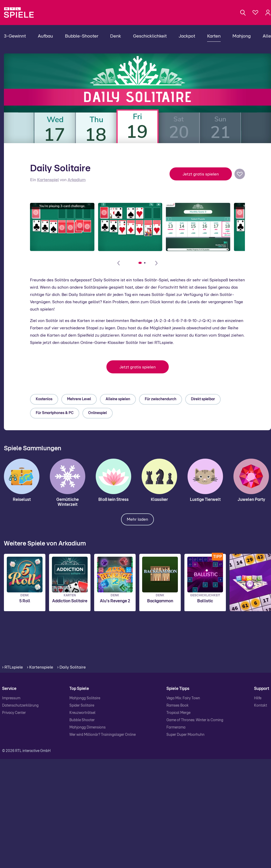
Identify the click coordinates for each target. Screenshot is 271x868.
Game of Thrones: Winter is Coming (195, 720)
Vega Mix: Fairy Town (183, 698)
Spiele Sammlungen (33, 448)
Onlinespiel (98, 413)
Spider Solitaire (82, 706)
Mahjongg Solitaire (85, 698)
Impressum (11, 698)
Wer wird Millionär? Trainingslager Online (103, 735)
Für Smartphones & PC (55, 413)
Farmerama (176, 727)
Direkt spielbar (203, 399)
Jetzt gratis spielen (201, 174)
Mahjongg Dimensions (88, 727)
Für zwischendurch (161, 399)
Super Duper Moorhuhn (185, 735)
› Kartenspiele (40, 667)
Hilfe (258, 698)
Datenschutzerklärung (20, 706)
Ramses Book (177, 706)
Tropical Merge (178, 713)
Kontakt (261, 706)
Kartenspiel (48, 180)
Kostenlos (44, 399)
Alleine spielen (118, 399)
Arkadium (77, 180)
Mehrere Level (79, 399)
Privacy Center (14, 713)
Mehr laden (137, 519)
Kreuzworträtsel (82, 713)
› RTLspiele (13, 667)
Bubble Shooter (82, 720)
